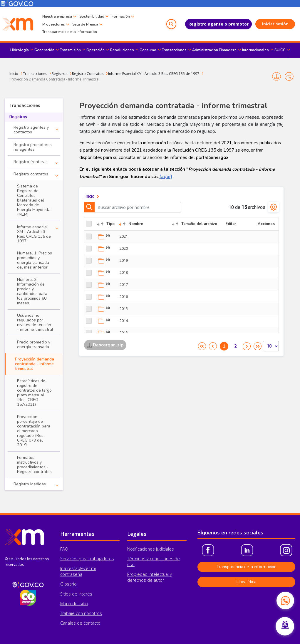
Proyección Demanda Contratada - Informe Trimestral (54, 79)
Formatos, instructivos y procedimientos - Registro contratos (34, 465)
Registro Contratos (88, 74)
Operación (95, 50)
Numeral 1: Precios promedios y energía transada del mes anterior (35, 260)
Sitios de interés (76, 594)
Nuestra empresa (57, 16)
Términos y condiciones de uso (154, 562)
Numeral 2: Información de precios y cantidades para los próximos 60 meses (32, 291)
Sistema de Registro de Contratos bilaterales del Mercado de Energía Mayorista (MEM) (34, 200)
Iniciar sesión (275, 24)
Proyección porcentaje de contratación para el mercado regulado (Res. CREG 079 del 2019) (34, 431)
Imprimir (276, 76)
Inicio (14, 74)
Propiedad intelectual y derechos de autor (150, 577)
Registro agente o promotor (218, 24)
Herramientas (77, 534)
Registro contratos (31, 174)
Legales (137, 534)
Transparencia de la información (70, 32)
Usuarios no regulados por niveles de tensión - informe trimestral (35, 322)
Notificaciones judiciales (151, 549)
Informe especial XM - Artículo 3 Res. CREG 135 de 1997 (34, 234)
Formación (121, 16)
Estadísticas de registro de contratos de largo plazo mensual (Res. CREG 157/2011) (34, 393)
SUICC (280, 50)
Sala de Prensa (85, 24)
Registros (60, 74)
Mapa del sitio (74, 604)
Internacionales (255, 50)
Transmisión (70, 50)
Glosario (68, 584)
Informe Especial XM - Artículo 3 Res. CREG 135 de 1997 (154, 74)
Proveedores (54, 24)
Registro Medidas (30, 484)
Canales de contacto (80, 623)
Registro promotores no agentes (33, 147)
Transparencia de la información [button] (247, 567)
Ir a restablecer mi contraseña (78, 571)
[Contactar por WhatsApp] (285, 601)
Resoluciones (122, 50)
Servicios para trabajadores (87, 559)
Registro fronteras (31, 162)
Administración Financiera (214, 50)
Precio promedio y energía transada (34, 344)
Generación (44, 50)
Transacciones (174, 50)
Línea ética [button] (247, 582)
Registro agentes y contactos (31, 130)
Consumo (148, 50)
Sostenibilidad (92, 16)
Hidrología (20, 50)
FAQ (64, 549)
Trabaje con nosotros (81, 613)
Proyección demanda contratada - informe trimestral (35, 364)
